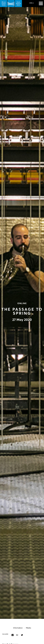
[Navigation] (41, 2)
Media (28, 628)
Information (18, 628)
